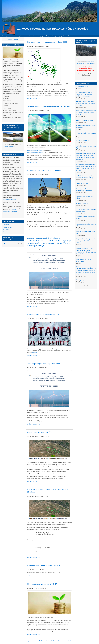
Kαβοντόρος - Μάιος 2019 (83, 141)
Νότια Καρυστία (30, 36)
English (16, 39)
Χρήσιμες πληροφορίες (58, 36)
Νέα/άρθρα (6, 225)
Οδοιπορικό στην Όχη (82, 183)
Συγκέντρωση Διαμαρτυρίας (84, 280)
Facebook (13, 210)
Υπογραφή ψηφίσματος (9, 146)
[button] (44, 64)
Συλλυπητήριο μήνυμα (82, 87)
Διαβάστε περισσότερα (34, 98)
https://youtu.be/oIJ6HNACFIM (35, 152)
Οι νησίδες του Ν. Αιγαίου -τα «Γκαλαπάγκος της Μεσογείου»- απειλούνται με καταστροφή (85, 94)
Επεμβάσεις (6, 229)
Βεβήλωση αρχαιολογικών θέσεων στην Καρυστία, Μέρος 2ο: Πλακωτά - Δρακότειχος (86, 103)
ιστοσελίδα (15, 208)
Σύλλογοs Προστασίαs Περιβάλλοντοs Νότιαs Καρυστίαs (53, 29)
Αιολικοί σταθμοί (7, 227)
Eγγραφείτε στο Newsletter (10, 211)
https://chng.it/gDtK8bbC (9, 199)
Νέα (14, 36)
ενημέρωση (35, 352)
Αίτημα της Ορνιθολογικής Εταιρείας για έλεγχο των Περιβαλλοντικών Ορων (86, 241)
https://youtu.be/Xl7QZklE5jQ (35, 151)
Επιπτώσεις (6, 232)
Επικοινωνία (71, 36)
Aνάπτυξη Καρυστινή (82, 204)
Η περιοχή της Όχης (43, 36)
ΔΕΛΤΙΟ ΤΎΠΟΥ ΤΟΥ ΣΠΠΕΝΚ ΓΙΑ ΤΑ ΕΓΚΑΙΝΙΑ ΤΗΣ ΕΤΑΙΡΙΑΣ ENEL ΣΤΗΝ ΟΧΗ (86, 113)
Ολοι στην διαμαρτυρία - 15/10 (84, 120)
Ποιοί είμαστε (6, 36)
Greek (10, 39)
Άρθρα (20, 36)
